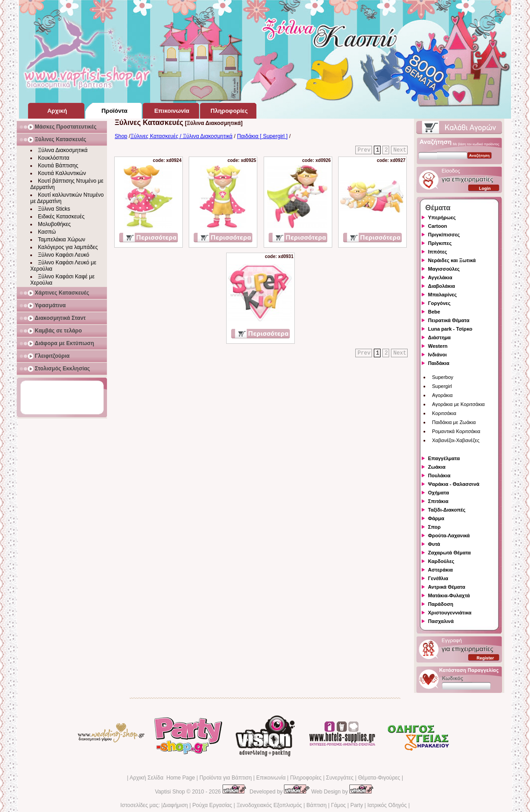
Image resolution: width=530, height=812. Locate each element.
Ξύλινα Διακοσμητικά (63, 150)
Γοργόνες (439, 303)
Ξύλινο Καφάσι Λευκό (64, 255)
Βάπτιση (317, 805)
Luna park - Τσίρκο (450, 329)
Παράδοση (441, 604)
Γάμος (338, 805)
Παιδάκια (439, 363)
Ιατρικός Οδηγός (387, 805)
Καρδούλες (441, 561)
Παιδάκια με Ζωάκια (454, 422)
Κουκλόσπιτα (53, 158)
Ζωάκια (437, 467)
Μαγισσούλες (444, 269)
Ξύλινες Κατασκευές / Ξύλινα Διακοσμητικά (181, 136)
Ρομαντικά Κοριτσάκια (456, 431)
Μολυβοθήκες (54, 224)
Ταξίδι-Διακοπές (447, 510)
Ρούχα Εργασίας (212, 805)
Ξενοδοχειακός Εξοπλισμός (269, 805)
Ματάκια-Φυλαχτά (449, 595)
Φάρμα (436, 518)
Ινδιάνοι (437, 355)
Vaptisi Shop (170, 792)
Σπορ (434, 527)
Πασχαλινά (441, 621)
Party (357, 805)
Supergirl (442, 386)
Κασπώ (47, 232)
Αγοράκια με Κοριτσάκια (458, 404)
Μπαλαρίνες (442, 295)
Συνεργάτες (340, 778)
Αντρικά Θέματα (446, 587)
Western (438, 346)
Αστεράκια (440, 570)
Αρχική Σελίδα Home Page (162, 778)
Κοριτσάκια (444, 413)
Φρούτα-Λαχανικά (449, 535)
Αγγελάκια (440, 277)
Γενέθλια (438, 578)
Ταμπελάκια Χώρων (62, 240)
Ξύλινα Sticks (54, 209)
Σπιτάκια (438, 501)
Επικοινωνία (271, 778)
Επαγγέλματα (444, 458)
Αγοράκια (442, 395)
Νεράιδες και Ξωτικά (452, 260)
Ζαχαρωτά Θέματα (449, 553)
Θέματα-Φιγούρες (379, 778)
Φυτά (434, 544)
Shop (121, 136)
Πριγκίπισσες (444, 235)
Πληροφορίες (306, 778)
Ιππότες (437, 252)
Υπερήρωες (442, 217)
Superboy (443, 377)
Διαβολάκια (442, 286)
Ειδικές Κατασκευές (61, 217)
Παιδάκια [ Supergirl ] (262, 136)
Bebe (434, 312)
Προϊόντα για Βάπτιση (226, 778)
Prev (364, 150)
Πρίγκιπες (440, 243)
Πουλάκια (439, 475)
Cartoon (437, 226)
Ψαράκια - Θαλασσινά (454, 484)
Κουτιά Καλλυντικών (62, 173)
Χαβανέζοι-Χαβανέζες (456, 440)
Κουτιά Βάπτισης (58, 166)
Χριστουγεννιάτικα (450, 613)
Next (400, 150)
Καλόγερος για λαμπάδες (68, 247)
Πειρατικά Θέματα (449, 320)
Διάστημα (439, 337)
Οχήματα (438, 493)
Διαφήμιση (175, 805)
